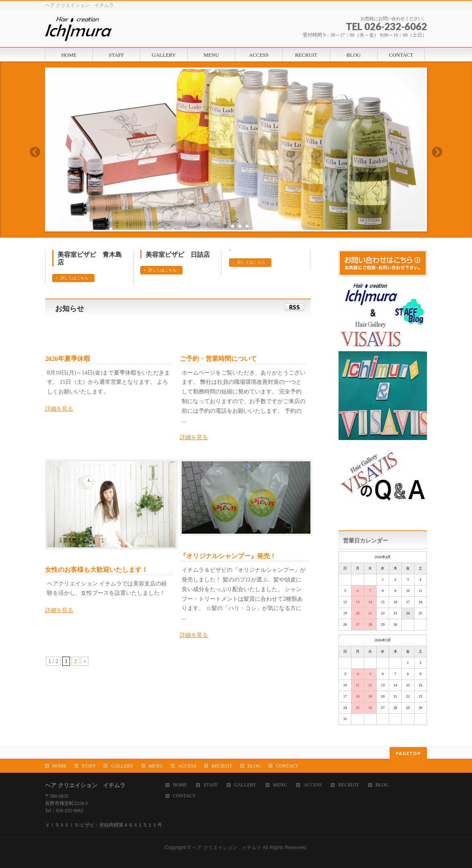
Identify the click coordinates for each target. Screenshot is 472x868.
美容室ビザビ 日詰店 (178, 255)
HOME (59, 766)
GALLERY (122, 766)
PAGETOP (408, 753)
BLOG (254, 766)
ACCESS (187, 766)
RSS (294, 307)
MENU (156, 766)
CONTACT (287, 766)
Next (437, 152)
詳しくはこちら (74, 278)
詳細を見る (59, 409)
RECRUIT (222, 766)
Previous (35, 152)
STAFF (89, 766)
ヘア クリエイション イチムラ (227, 848)
